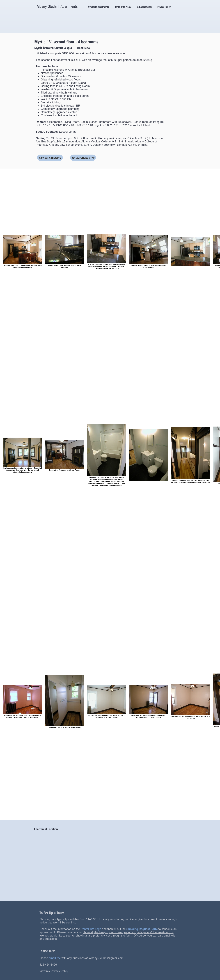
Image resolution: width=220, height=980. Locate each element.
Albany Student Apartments (57, 6)
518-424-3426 (48, 965)
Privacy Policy (60, 971)
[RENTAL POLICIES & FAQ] (83, 158)
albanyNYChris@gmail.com (106, 958)
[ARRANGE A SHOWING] (50, 158)
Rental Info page (91, 929)
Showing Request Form (142, 929)
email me (55, 958)
